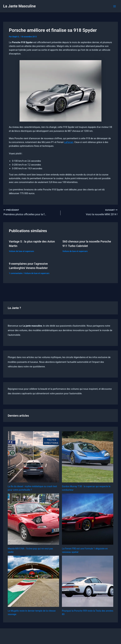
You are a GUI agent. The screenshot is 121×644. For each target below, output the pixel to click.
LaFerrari (69, 142)
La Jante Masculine (19, 6)
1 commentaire (16, 273)
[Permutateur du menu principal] (115, 6)
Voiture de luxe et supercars (21, 251)
